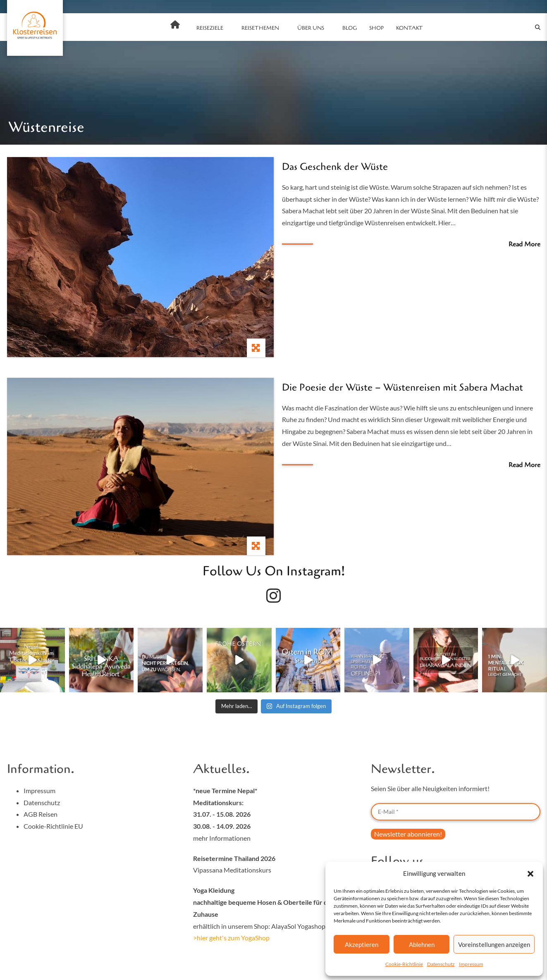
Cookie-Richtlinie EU (53, 826)
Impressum (471, 964)
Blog (350, 28)
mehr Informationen (222, 838)
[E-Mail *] (456, 812)
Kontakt (410, 28)
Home (175, 25)
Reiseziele (210, 28)
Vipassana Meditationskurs (232, 870)
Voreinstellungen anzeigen (494, 944)
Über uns (311, 28)
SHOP (376, 28)
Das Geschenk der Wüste (335, 167)
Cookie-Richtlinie (404, 964)
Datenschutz (441, 964)
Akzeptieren (362, 944)
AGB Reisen (41, 814)
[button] (530, 874)
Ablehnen (422, 944)
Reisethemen (260, 28)
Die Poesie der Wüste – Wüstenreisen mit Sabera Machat (402, 387)
